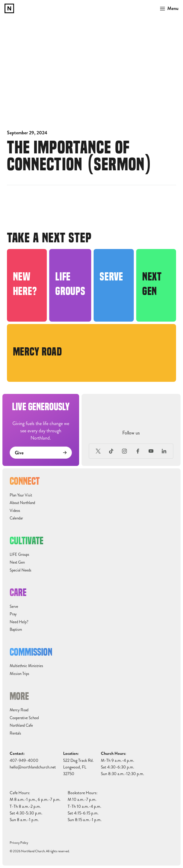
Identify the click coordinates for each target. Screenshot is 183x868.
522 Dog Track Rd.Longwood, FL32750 (78, 767)
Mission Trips (19, 674)
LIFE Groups (19, 555)
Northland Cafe (21, 726)
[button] (167, 8)
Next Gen (17, 562)
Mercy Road (19, 710)
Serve (14, 607)
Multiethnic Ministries (26, 666)
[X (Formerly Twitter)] (98, 451)
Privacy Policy (19, 843)
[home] (9, 8)
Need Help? (19, 622)
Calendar (16, 518)
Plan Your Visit (21, 495)
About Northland (22, 503)
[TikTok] (111, 451)
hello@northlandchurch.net (33, 767)
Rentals (15, 733)
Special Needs (21, 570)
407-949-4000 (24, 760)
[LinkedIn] (164, 451)
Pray (13, 614)
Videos (15, 511)
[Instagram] (125, 451)
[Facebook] (138, 451)
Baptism (16, 630)
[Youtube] (151, 451)
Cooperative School (24, 718)
